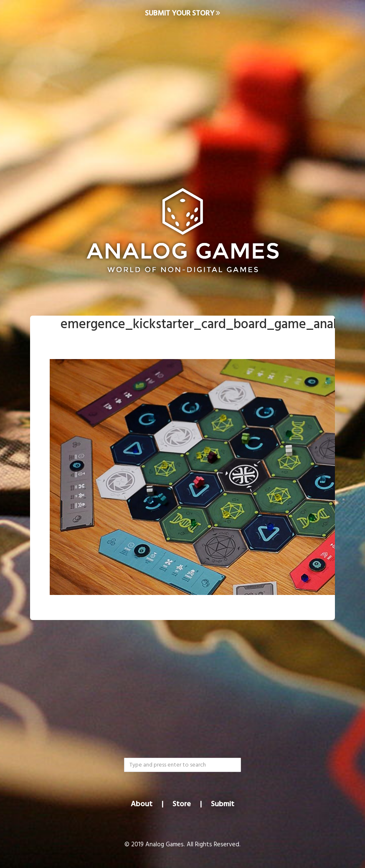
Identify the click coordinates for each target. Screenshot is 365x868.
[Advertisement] (182, 94)
